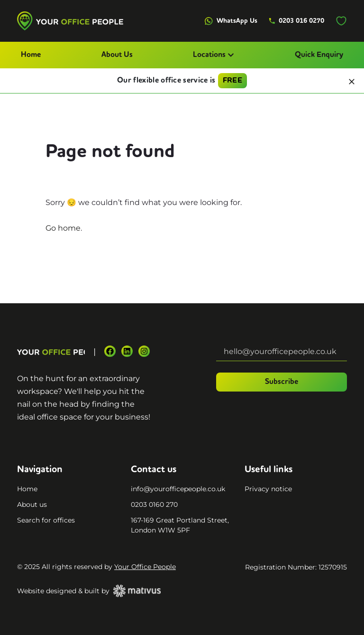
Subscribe (282, 382)
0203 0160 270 (154, 504)
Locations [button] (214, 55)
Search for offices (46, 520)
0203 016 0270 (296, 21)
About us (32, 504)
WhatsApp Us (231, 21)
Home (31, 55)
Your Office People (145, 567)
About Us (117, 55)
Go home (63, 228)
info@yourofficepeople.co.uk (178, 489)
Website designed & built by (89, 591)
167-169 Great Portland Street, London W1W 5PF (180, 525)
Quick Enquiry (319, 55)
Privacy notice (268, 489)
